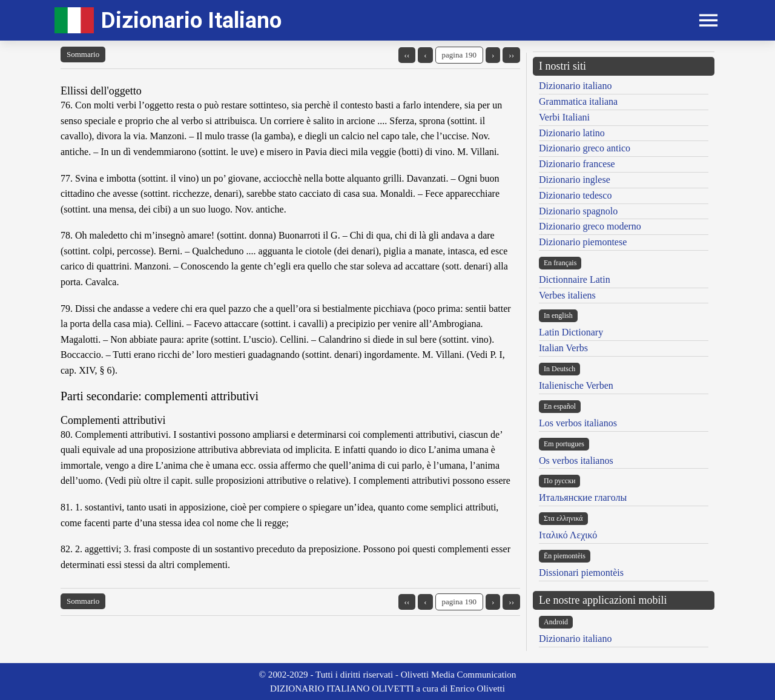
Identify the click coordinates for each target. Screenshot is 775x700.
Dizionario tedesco (575, 195)
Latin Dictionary (571, 332)
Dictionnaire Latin (575, 279)
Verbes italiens (567, 295)
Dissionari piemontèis (581, 573)
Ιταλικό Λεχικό (568, 535)
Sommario (83, 54)
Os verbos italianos (576, 461)
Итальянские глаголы (583, 497)
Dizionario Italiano (191, 20)
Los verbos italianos (578, 423)
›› (511, 55)
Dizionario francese (577, 164)
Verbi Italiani (564, 117)
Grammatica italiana (578, 101)
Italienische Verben (576, 385)
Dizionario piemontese (583, 242)
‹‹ (407, 55)
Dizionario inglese (575, 180)
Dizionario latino (572, 133)
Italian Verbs (563, 348)
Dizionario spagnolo (578, 211)
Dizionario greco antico (585, 148)
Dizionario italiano (575, 86)
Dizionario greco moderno (590, 226)
